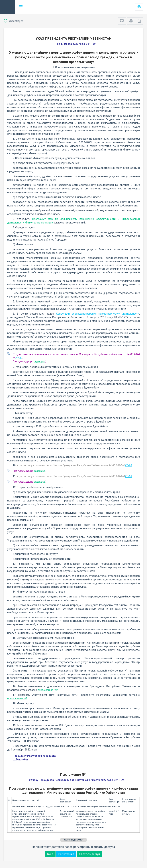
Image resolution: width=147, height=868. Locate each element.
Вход (50, 854)
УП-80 (19, 358)
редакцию (40, 361)
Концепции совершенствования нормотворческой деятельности (98, 314)
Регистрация (66, 854)
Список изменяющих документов (74, 67)
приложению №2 (48, 690)
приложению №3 (17, 698)
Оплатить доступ (90, 854)
